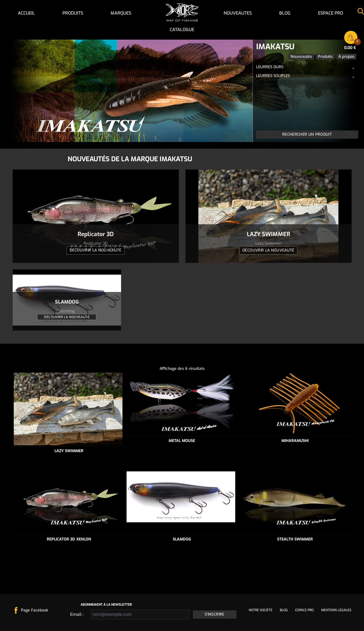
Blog (285, 13)
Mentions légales (336, 610)
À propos (346, 57)
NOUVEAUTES (238, 13)
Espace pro (331, 13)
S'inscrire (215, 614)
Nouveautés (301, 57)
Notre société (261, 610)
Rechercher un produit (307, 134)
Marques (121, 13)
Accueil (26, 13)
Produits (73, 13)
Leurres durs (270, 67)
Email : (77, 614)
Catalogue (182, 30)
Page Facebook (35, 610)
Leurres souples (273, 76)
